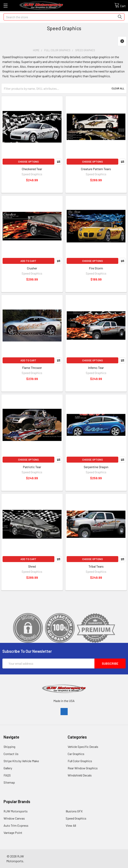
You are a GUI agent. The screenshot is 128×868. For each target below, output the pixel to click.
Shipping (9, 747)
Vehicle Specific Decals (83, 747)
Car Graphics (76, 754)
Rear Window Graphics (83, 768)
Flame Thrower (32, 368)
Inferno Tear (96, 368)
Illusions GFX (74, 811)
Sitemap (9, 782)
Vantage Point (13, 833)
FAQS (7, 775)
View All (71, 825)
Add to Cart (28, 261)
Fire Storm (96, 268)
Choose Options (28, 162)
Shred (32, 566)
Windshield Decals (80, 775)
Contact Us (11, 754)
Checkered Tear (32, 169)
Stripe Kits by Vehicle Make (21, 761)
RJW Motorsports (16, 811)
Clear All (118, 88)
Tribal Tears (96, 566)
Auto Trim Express (16, 825)
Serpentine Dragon (96, 467)
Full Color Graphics (80, 761)
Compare (59, 162)
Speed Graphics (76, 818)
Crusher (32, 268)
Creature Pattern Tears (96, 169)
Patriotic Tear (32, 467)
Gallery (8, 768)
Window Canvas (14, 818)
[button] (122, 41)
